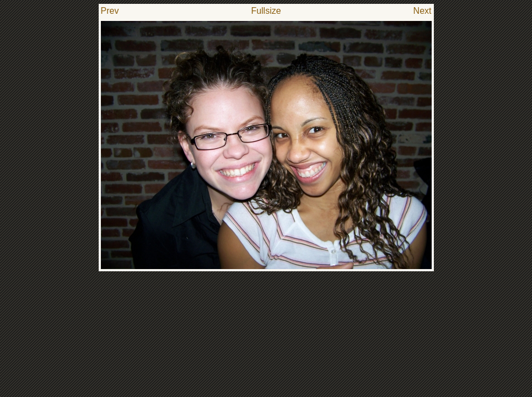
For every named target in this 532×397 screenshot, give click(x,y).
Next (423, 11)
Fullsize (266, 11)
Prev (110, 11)
